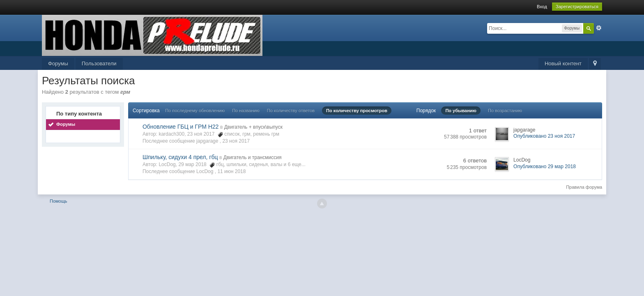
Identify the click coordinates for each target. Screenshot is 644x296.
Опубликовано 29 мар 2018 (545, 166)
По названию (246, 111)
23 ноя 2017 (236, 141)
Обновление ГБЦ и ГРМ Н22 (181, 127)
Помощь (59, 201)
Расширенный (599, 28)
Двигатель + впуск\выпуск (253, 127)
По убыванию (461, 111)
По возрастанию (505, 111)
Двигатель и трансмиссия (253, 157)
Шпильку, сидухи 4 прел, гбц (180, 157)
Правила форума (584, 187)
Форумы (58, 64)
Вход (542, 7)
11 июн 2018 (231, 171)
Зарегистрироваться (577, 7)
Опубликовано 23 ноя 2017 (544, 136)
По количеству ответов (291, 111)
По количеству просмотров (357, 111)
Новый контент (563, 64)
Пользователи (99, 64)
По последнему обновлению (195, 111)
